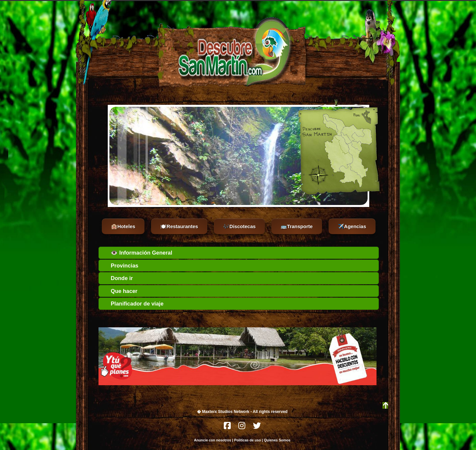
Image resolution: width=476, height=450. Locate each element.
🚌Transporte (297, 226)
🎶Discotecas (239, 226)
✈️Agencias (352, 226)
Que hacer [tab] (119, 291)
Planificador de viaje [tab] (133, 304)
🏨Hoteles (123, 226)
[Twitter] (257, 427)
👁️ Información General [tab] (137, 253)
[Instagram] (242, 427)
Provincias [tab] (120, 266)
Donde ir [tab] (117, 278)
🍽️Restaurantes (179, 226)
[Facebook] (228, 427)
